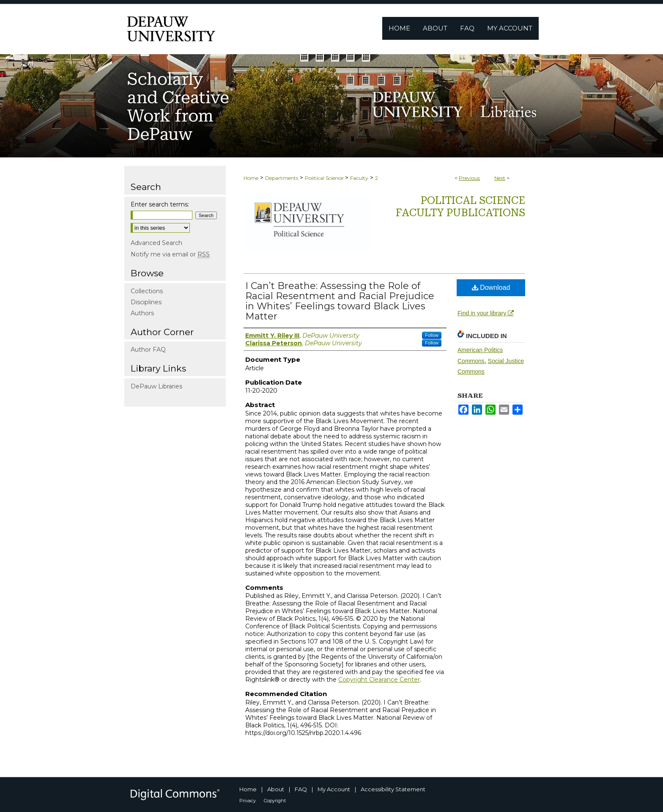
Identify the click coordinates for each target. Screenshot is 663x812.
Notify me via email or (170, 254)
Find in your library (486, 313)
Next (500, 178)
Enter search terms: (160, 204)
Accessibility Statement (393, 789)
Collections (147, 291)
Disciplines (146, 302)
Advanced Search (156, 243)
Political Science (324, 178)
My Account (334, 789)
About (276, 789)
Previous (469, 178)
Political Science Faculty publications (460, 207)
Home (251, 178)
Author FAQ (148, 350)
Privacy (248, 801)
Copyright (275, 801)
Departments (282, 178)
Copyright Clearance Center (379, 680)
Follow (432, 335)
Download (491, 288)
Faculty (359, 178)
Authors (142, 313)
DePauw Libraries (156, 386)
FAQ (301, 789)
